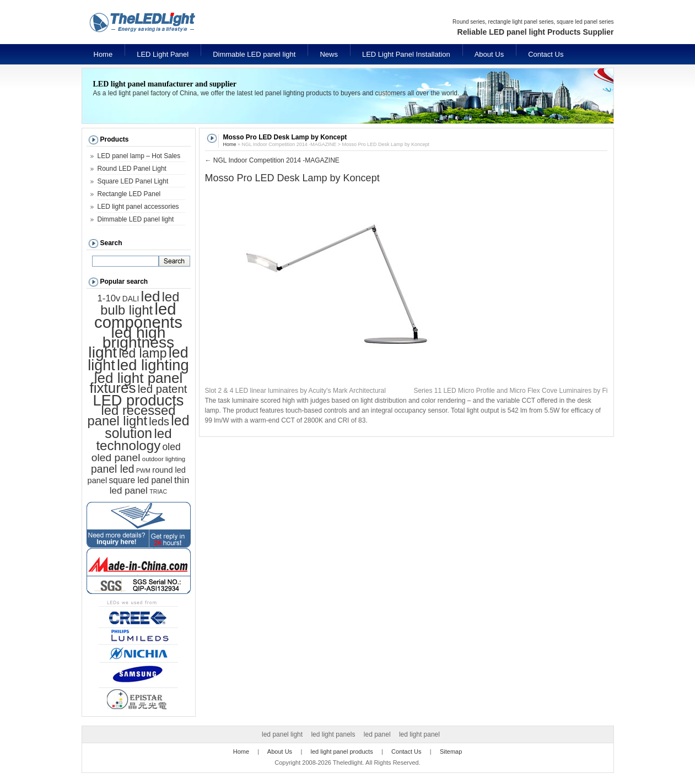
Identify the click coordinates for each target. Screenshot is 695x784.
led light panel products (342, 751)
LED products (139, 400)
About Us (489, 54)
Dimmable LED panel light (254, 54)
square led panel (140, 480)
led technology (134, 439)
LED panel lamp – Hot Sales (139, 156)
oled (172, 447)
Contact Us (546, 54)
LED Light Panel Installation (406, 54)
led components (138, 315)
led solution (147, 427)
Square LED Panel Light (133, 181)
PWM (143, 471)
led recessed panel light (132, 415)
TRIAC (158, 491)
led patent (163, 389)
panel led (113, 469)
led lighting (153, 365)
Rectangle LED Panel (129, 194)
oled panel (116, 458)
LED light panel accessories (138, 207)
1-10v (109, 298)
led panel (377, 734)
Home (103, 54)
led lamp (143, 353)
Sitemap (451, 751)
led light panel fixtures (136, 383)
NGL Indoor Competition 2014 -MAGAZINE (272, 160)
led (151, 296)
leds (159, 421)
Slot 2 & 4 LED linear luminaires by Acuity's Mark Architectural (295, 391)
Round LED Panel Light (132, 169)
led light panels (333, 734)
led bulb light (140, 304)
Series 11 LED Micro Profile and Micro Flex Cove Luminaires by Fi (510, 391)
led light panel (419, 734)
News (329, 54)
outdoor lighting (164, 459)
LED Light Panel (163, 54)
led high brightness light (131, 342)
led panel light (282, 734)
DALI (131, 299)
